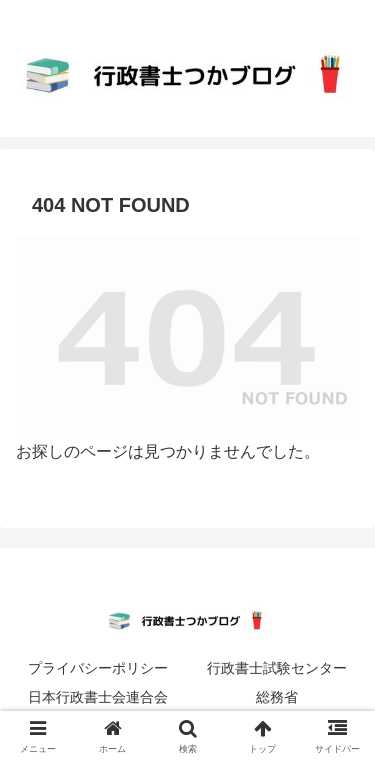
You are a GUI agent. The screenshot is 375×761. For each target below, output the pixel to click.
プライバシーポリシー (98, 668)
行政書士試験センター (277, 668)
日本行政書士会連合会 (98, 697)
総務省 (277, 697)
